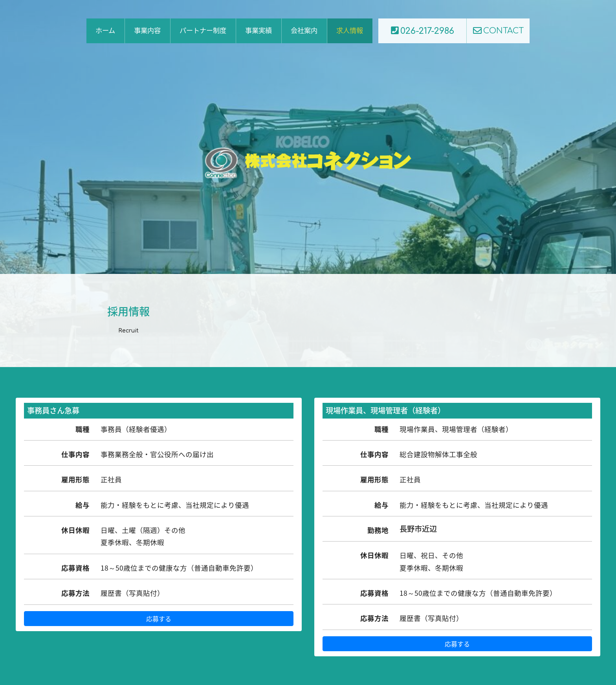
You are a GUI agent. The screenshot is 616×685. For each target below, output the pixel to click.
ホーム (105, 31)
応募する (159, 619)
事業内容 (147, 31)
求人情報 (350, 31)
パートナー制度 (203, 31)
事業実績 (258, 31)
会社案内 (304, 31)
